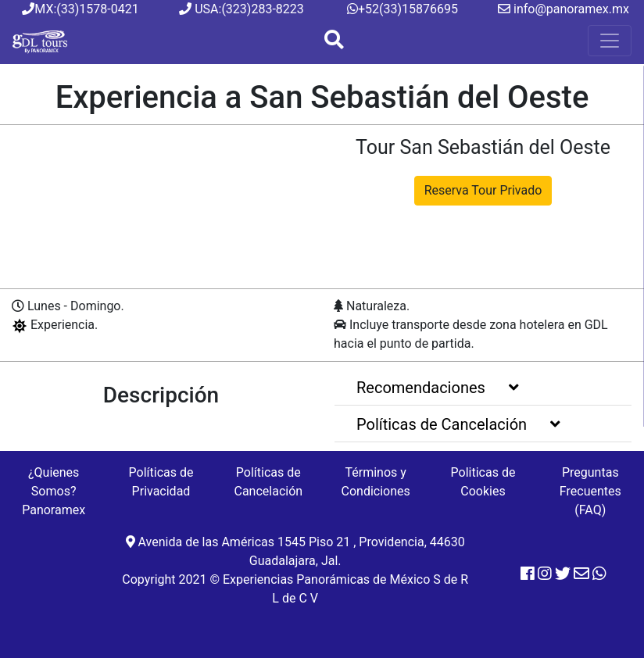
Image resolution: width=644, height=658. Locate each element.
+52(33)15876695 (402, 9)
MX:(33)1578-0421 (80, 9)
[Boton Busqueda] (334, 41)
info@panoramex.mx (563, 9)
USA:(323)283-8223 (241, 9)
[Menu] (610, 41)
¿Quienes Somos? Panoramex (54, 491)
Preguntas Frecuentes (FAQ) (590, 491)
